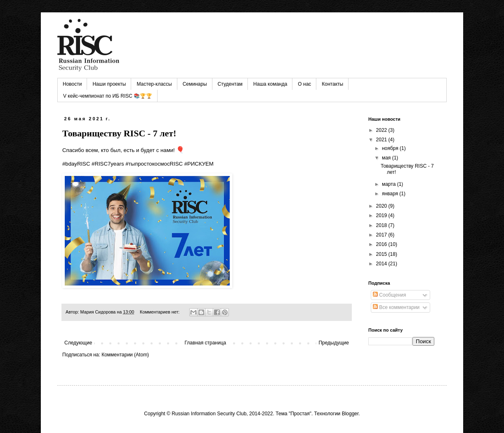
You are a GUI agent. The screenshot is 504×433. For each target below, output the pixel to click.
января (391, 194)
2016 (382, 244)
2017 (382, 235)
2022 (382, 130)
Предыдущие (334, 343)
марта (390, 184)
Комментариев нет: (160, 312)
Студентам (230, 84)
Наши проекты (109, 84)
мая (387, 158)
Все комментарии (396, 307)
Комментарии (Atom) (125, 355)
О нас (304, 84)
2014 (382, 264)
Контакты (332, 84)
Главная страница (206, 343)
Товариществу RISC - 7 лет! (119, 133)
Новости (72, 84)
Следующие (78, 343)
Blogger (350, 414)
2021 (382, 140)
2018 (382, 225)
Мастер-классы (154, 84)
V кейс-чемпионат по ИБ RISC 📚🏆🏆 (108, 96)
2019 (382, 215)
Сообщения (389, 295)
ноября (391, 148)
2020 (382, 206)
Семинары (195, 84)
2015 (382, 254)
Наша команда (270, 84)
